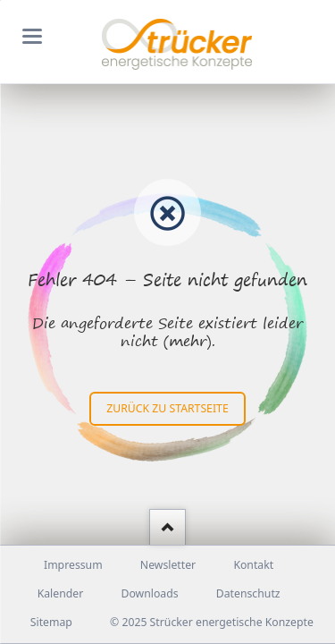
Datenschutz (248, 593)
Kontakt (253, 565)
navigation (32, 36)
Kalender (61, 593)
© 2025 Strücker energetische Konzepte (212, 622)
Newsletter (168, 565)
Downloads (149, 593)
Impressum (73, 565)
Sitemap (51, 622)
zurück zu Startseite (167, 408)
